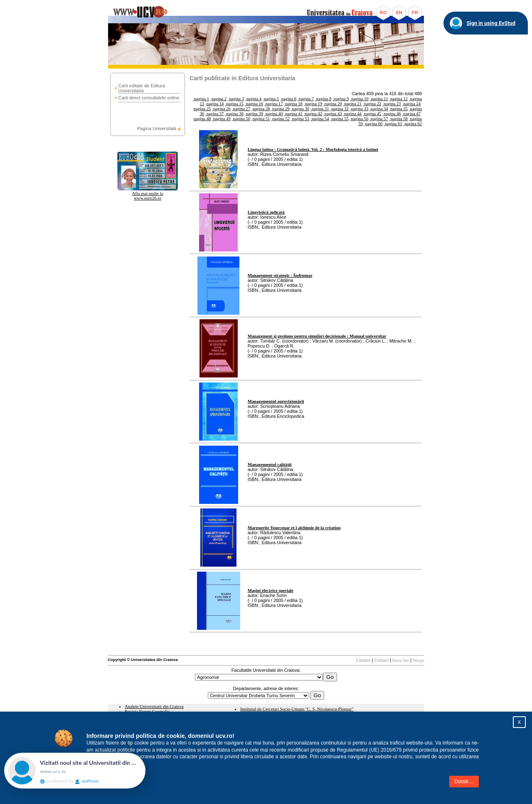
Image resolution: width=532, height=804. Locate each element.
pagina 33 (359, 109)
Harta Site (401, 660)
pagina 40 (273, 114)
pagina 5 (271, 99)
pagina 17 (273, 104)
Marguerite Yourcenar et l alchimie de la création (294, 528)
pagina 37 (214, 114)
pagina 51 (261, 119)
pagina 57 (379, 119)
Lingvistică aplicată (266, 212)
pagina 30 (300, 109)
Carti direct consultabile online (149, 98)
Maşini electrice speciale (271, 591)
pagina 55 (339, 119)
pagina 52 (280, 119)
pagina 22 (372, 104)
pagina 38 (234, 114)
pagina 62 (413, 124)
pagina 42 (313, 114)
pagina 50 (241, 119)
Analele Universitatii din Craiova (154, 707)
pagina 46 (392, 114)
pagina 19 (313, 104)
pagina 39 (254, 114)
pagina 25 (202, 109)
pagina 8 (323, 99)
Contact (382, 660)
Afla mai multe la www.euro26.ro (148, 196)
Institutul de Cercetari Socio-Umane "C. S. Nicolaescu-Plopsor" (297, 709)
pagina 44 (352, 114)
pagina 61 (393, 124)
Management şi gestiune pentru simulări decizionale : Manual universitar (317, 336)
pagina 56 (359, 119)
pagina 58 (399, 119)
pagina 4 (253, 99)
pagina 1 (201, 99)
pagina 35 (399, 109)
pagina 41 (293, 114)
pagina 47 (411, 114)
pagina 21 (352, 104)
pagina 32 (339, 109)
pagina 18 (293, 104)
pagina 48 (202, 119)
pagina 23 (392, 104)
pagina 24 (411, 104)
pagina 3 (236, 99)
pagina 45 (372, 114)
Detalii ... (464, 782)
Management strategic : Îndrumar (280, 275)
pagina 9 (341, 99)
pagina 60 (373, 124)
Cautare (363, 660)
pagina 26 (221, 109)
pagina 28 (261, 109)
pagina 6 (288, 99)
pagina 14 (214, 104)
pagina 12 (399, 99)
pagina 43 (332, 114)
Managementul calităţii (270, 465)
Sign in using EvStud (491, 23)
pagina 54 (320, 119)
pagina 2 (218, 99)
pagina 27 (241, 109)
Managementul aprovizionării (276, 401)
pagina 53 (300, 119)
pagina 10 (359, 99)
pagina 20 (332, 104)
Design (419, 660)
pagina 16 (254, 104)
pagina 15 (234, 104)
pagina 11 (379, 99)
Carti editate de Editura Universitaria (142, 88)
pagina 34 (379, 109)
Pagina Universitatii (157, 128)
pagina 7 (306, 99)
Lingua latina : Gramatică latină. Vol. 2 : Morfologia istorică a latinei (313, 149)
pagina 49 (221, 119)
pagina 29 (280, 109)
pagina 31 (320, 109)
